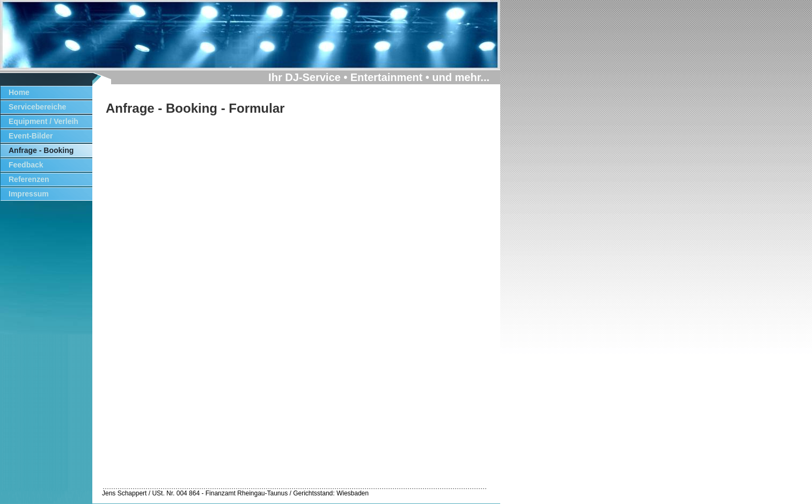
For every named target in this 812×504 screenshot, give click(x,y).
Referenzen (29, 179)
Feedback (26, 165)
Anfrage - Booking (41, 150)
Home (19, 92)
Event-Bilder (31, 136)
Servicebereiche (37, 107)
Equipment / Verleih (43, 121)
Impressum (29, 194)
